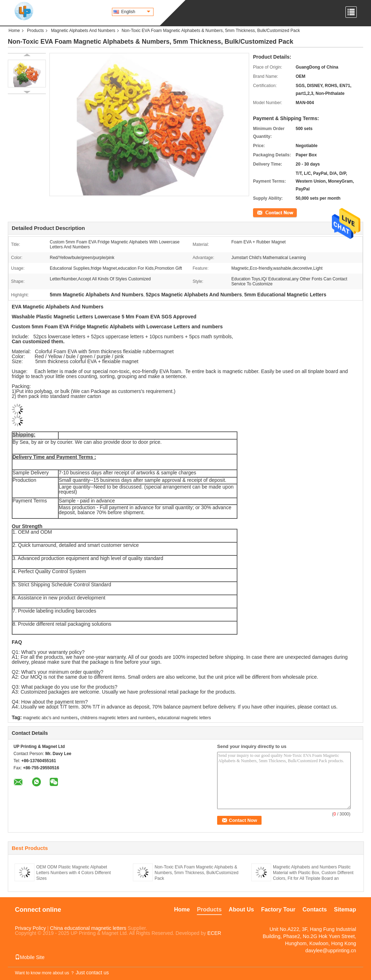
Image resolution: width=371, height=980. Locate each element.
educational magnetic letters (184, 718)
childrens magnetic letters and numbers (117, 718)
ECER (214, 933)
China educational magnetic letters (88, 928)
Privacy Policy (30, 928)
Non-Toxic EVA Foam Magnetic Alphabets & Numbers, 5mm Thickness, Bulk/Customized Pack (197, 873)
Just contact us (92, 973)
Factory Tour (278, 909)
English (136, 12)
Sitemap (345, 909)
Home (14, 31)
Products (35, 31)
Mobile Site (30, 957)
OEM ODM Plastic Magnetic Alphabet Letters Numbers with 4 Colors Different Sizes (74, 873)
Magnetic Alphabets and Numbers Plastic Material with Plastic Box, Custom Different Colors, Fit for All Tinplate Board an (313, 873)
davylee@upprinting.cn (331, 951)
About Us (241, 909)
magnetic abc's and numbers (50, 718)
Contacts (314, 909)
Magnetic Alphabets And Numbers (83, 31)
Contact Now (265, 212)
